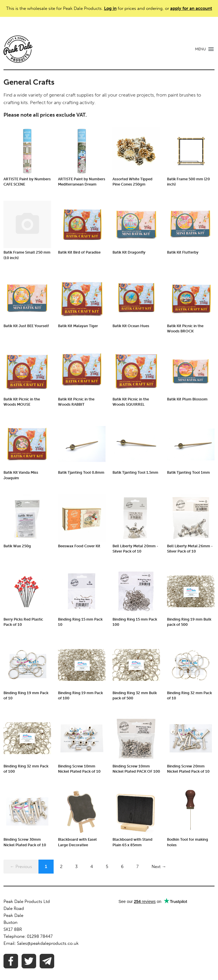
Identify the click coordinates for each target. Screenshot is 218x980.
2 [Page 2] (61, 867)
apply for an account (191, 8)
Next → (159, 867)
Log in (110, 8)
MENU (200, 49)
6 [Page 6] (122, 867)
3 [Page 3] (76, 867)
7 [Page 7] (138, 867)
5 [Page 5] (107, 867)
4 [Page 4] (92, 867)
